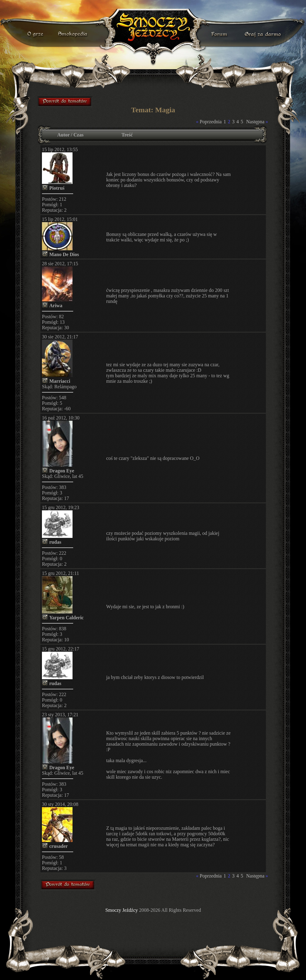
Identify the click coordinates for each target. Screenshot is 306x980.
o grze (36, 34)
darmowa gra (264, 34)
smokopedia (73, 34)
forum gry (220, 34)
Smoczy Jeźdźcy (121, 910)
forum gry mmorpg (65, 102)
